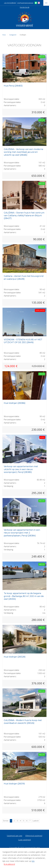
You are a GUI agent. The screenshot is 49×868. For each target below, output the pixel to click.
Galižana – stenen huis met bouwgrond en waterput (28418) (24, 277)
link (33, 861)
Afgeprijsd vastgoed (34, 836)
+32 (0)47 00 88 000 (10, 3)
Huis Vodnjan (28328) (15, 657)
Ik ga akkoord (9, 864)
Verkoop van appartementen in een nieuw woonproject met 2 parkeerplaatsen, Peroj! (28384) (22, 533)
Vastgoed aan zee (15, 836)
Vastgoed (13, 35)
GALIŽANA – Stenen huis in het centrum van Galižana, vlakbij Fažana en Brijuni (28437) (24, 216)
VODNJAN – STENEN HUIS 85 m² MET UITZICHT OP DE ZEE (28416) (23, 341)
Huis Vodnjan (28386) (15, 403)
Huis (4, 35)
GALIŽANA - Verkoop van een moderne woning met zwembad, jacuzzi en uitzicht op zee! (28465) (23, 152)
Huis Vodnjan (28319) (14, 784)
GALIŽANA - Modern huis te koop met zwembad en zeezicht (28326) (23, 722)
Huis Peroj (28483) (13, 86)
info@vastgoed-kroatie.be (25, 3)
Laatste (36, 821)
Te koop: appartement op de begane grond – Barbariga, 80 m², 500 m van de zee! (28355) (24, 596)
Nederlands (25, 7)
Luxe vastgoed (24, 840)
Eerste (6, 821)
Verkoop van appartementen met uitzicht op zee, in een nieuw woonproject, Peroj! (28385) (21, 469)
